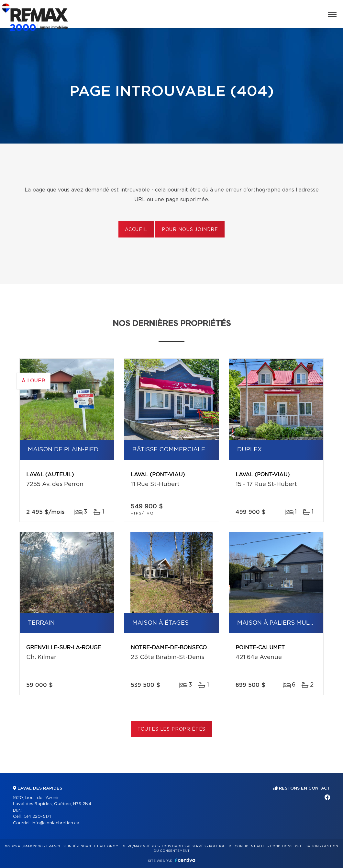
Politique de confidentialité (238, 846)
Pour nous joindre (190, 230)
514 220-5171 (37, 817)
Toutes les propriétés (172, 729)
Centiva (185, 860)
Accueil (136, 230)
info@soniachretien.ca (55, 823)
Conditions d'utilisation (294, 846)
